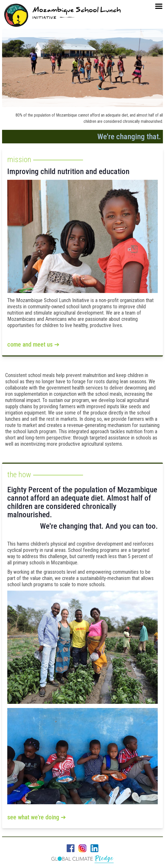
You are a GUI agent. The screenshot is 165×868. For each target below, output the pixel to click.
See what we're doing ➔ (37, 817)
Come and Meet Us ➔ (33, 344)
